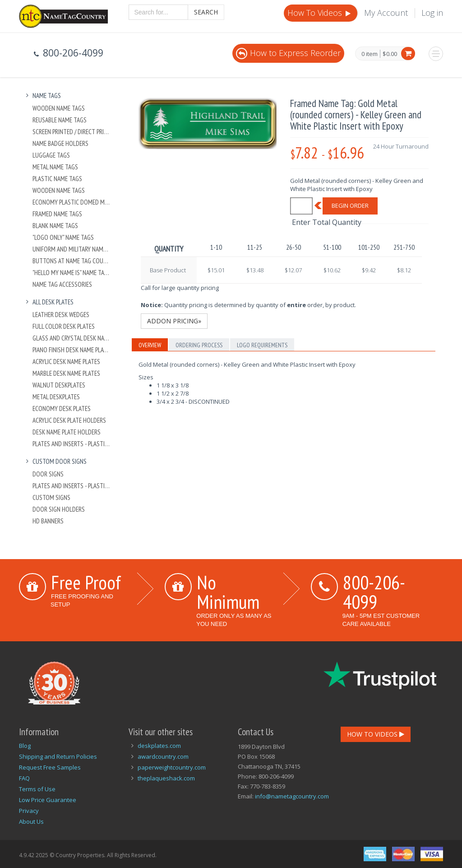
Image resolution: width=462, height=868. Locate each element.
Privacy (29, 811)
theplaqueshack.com (166, 778)
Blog (25, 746)
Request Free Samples (50, 767)
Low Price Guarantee (48, 800)
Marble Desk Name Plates (66, 373)
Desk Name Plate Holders (67, 432)
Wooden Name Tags (59, 108)
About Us (31, 821)
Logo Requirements (262, 345)
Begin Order (350, 205)
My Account (386, 13)
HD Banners (48, 521)
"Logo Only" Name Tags (63, 237)
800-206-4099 (374, 592)
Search (206, 12)
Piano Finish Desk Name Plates (72, 350)
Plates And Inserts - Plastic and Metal (72, 444)
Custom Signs (51, 497)
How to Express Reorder (288, 53)
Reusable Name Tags (60, 120)
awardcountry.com (163, 756)
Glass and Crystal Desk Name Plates (72, 338)
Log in (432, 13)
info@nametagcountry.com (292, 796)
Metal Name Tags (55, 167)
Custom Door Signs (55, 461)
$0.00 (390, 54)
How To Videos (320, 13)
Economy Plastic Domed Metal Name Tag (72, 202)
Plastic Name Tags (57, 179)
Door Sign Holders (59, 509)
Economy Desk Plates (62, 408)
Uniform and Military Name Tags (72, 249)
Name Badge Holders (60, 143)
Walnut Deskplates (59, 385)
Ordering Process (199, 345)
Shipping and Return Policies (58, 756)
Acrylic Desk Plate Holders (69, 420)
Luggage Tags (51, 155)
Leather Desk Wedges (61, 315)
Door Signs (48, 474)
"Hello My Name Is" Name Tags (72, 273)
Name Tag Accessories (62, 284)
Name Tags (42, 96)
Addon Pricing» (174, 321)
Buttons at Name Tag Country (72, 261)
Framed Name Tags (57, 214)
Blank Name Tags (55, 226)
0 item (370, 54)
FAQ (24, 778)
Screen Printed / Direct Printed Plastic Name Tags (72, 132)
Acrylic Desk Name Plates (66, 362)
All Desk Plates (49, 302)
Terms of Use (37, 789)
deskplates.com (159, 746)
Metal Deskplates (56, 397)
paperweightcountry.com (172, 767)
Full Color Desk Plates (64, 326)
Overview (150, 345)
